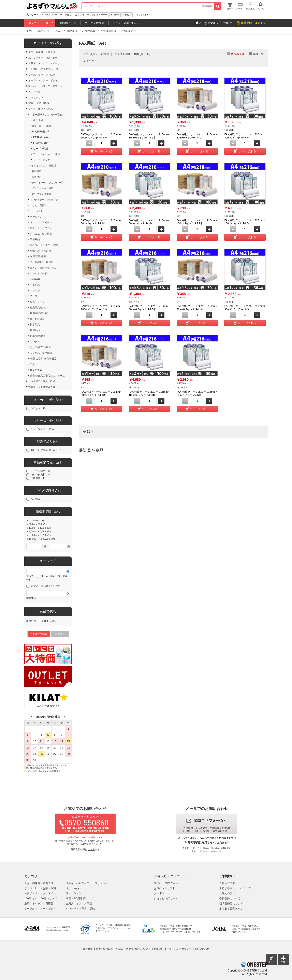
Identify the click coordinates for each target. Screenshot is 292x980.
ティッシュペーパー (97, 15)
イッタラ (115, 15)
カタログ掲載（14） (42, 475)
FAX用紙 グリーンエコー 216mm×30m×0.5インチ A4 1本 (197, 308)
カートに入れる (104, 151)
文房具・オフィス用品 (79, 903)
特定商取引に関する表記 (109, 949)
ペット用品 (72, 888)
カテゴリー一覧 (38, 23)
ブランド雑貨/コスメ (126, 23)
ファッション (74, 893)
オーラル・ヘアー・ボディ (40, 909)
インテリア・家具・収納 (80, 909)
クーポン (159, 893)
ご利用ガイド (227, 883)
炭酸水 (68, 15)
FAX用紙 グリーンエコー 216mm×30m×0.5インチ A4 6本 (149, 308)
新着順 (105, 54)
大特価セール (68, 23)
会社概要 (88, 949)
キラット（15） (39, 409)
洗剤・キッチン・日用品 (39, 903)
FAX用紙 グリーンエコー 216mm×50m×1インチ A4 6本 (197, 393)
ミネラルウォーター (52, 15)
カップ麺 (79, 15)
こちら (91, 849)
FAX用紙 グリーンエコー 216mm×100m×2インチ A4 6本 (149, 393)
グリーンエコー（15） (43, 429)
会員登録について (230, 898)
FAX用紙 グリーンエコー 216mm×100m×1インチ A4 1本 (101, 308)
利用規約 (159, 949)
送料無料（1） (39, 478)
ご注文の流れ (227, 893)
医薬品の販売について (138, 949)
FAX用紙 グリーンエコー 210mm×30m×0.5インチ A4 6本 (149, 136)
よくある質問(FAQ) (231, 909)
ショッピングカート (166, 898)
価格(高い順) (142, 54)
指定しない (90, 54)
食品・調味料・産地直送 (39, 883)
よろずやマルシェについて (235, 888)
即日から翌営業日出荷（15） (47, 450)
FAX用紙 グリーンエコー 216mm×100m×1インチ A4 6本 (245, 222)
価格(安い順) (122, 54)
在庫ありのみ (49, 621)
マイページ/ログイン (166, 883)
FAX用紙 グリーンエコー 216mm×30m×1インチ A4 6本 (245, 308)
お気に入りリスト (164, 888)
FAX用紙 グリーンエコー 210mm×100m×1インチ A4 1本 (197, 222)
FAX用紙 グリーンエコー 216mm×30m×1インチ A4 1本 (101, 393)
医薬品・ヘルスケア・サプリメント (87, 883)
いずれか (44, 576)
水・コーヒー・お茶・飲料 (40, 888)
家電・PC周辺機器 (77, 898)
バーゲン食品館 (94, 23)
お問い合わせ (202, 949)
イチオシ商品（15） (42, 471)
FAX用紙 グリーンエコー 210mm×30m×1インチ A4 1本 (101, 222)
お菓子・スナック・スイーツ (41, 893)
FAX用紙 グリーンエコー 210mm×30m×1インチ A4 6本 (245, 136)
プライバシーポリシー (179, 949)
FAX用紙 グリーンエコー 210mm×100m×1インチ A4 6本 (101, 136)
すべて (30, 576)
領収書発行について (231, 903)
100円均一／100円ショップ (41, 898)
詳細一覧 (258, 54)
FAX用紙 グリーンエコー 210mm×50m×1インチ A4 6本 (149, 222)
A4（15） (36, 499)
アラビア (127, 15)
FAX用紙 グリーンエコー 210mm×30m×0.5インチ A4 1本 (197, 136)
